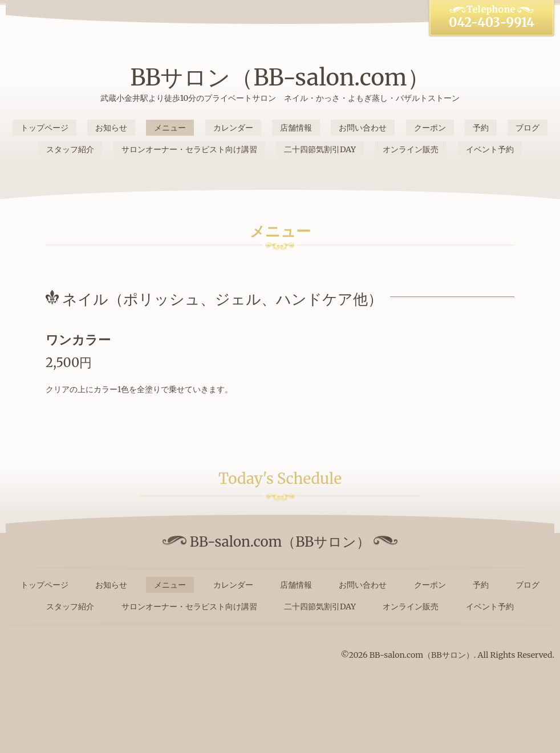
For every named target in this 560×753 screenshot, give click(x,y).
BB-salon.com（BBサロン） (422, 655)
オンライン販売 (411, 149)
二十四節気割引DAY (320, 149)
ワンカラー (78, 340)
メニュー (170, 128)
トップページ (44, 128)
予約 (481, 128)
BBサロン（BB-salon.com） (280, 78)
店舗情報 (296, 128)
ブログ (527, 128)
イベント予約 (490, 149)
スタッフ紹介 (70, 149)
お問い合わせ (363, 128)
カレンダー (233, 128)
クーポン (430, 128)
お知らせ (111, 128)
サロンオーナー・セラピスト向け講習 (189, 149)
